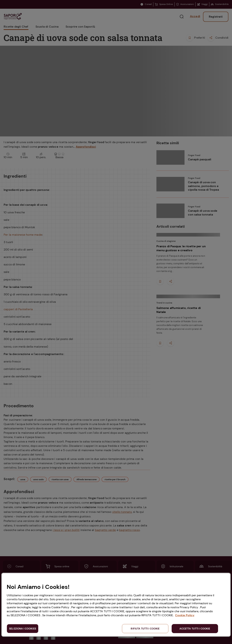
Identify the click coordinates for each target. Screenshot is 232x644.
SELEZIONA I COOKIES (23, 629)
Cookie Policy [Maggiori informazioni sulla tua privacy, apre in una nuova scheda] (185, 615)
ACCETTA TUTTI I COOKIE (195, 629)
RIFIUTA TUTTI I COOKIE (145, 629)
